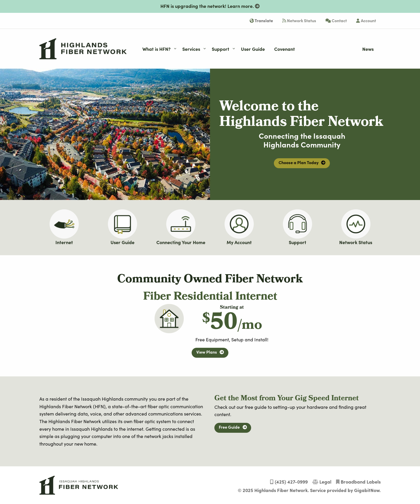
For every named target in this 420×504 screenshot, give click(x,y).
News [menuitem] (368, 49)
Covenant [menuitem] (285, 49)
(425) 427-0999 (289, 482)
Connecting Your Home (181, 242)
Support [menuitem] (220, 49)
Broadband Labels (358, 482)
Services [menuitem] (191, 49)
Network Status (299, 20)
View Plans (210, 352)
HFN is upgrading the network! (210, 6)
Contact (336, 20)
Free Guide (233, 427)
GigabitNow (367, 490)
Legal (322, 482)
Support (297, 242)
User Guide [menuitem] (253, 49)
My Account (239, 242)
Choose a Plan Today (302, 162)
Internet (64, 242)
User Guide (123, 242)
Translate (261, 20)
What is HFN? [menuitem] (156, 49)
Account (366, 20)
